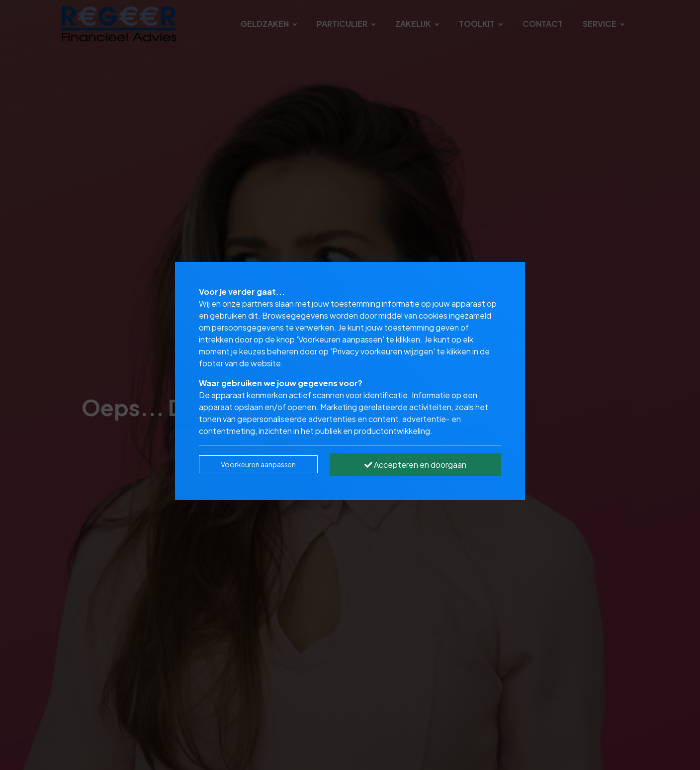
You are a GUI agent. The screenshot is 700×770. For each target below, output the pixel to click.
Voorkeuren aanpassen (258, 464)
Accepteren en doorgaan (415, 465)
